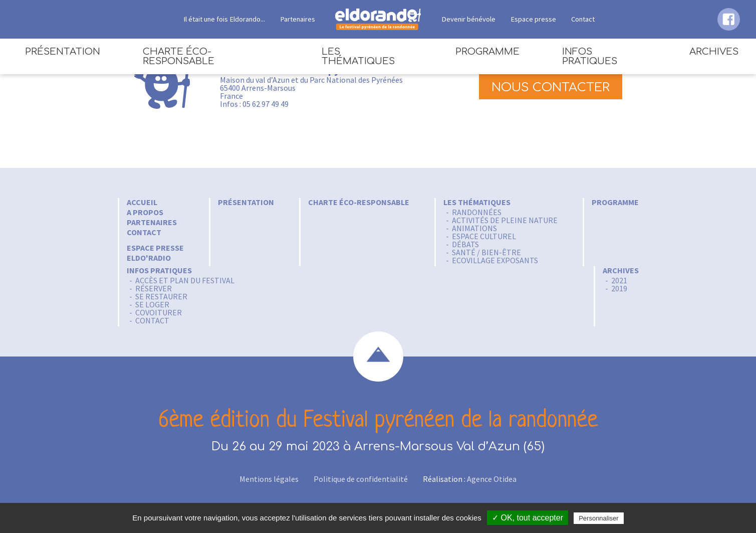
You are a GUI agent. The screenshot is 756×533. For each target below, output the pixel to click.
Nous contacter (551, 87)
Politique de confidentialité (361, 479)
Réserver (154, 288)
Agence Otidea (492, 479)
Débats (465, 244)
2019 (619, 288)
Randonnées (477, 212)
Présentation (63, 52)
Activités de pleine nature (505, 220)
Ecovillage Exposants (495, 260)
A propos (145, 212)
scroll (378, 357)
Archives (714, 52)
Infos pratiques (590, 56)
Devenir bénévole (468, 19)
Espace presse (533, 19)
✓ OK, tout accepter (528, 518)
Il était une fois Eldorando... (224, 19)
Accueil (142, 202)
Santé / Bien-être (486, 252)
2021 (619, 280)
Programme (487, 52)
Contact (583, 19)
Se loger (152, 304)
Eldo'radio (149, 258)
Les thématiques (358, 56)
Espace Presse (155, 248)
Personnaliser (599, 518)
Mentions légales (269, 479)
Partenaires (298, 19)
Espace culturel (484, 236)
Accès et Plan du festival (185, 280)
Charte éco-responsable (179, 56)
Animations (474, 228)
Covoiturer (159, 312)
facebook (729, 19)
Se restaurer (161, 296)
